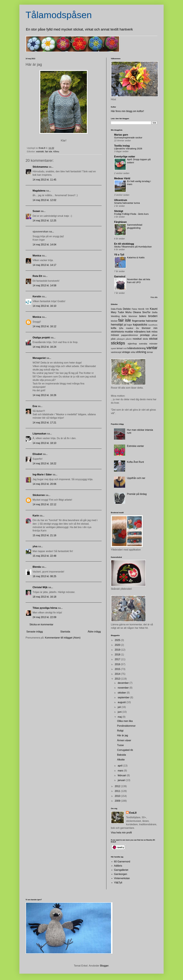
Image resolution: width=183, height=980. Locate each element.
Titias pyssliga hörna (45, 608)
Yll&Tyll (118, 883)
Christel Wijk (40, 587)
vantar (152, 348)
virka (133, 352)
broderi (153, 316)
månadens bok (142, 332)
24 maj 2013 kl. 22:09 (44, 617)
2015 (118, 669)
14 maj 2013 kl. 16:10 (44, 306)
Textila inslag (122, 146)
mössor (115, 335)
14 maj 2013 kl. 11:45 (44, 180)
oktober (122, 693)
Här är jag (123, 735)
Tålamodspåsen (59, 15)
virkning (141, 352)
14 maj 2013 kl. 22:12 (44, 504)
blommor (133, 316)
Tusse (120, 745)
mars (121, 771)
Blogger (104, 966)
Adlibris (118, 866)
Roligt (120, 731)
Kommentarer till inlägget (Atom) (63, 638)
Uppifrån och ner (136, 478)
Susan (36, 211)
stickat (153, 339)
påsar (155, 335)
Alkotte (121, 760)
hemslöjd (117, 325)
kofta (114, 328)
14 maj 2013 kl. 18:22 (44, 464)
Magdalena (39, 191)
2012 (118, 786)
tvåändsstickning (136, 348)
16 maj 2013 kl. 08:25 (44, 576)
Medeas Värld (122, 178)
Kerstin (37, 296)
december (124, 683)
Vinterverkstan (122, 878)
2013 (118, 679)
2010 (118, 796)
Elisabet (37, 454)
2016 (118, 664)
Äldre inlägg (94, 632)
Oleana (137, 312)
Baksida (122, 755)
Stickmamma (40, 167)
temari (120, 348)
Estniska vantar (135, 446)
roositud (137, 339)
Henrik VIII (143, 309)
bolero (143, 316)
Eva (35, 406)
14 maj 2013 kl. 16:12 (44, 326)
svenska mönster (148, 344)
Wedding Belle (119, 316)
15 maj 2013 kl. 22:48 (44, 556)
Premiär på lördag (137, 494)
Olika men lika (125, 721)
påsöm (129, 339)
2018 (118, 655)
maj (120, 717)
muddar (129, 332)
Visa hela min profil (121, 833)
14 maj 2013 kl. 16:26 (44, 395)
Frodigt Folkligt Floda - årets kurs (131, 214)
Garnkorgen (121, 874)
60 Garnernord (122, 862)
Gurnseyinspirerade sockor (128, 138)
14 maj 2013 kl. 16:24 (44, 347)
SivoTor (146, 312)
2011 (118, 791)
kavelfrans (153, 325)
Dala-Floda (116, 309)
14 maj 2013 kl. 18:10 (44, 443)
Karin (36, 516)
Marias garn (121, 135)
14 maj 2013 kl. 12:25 (44, 221)
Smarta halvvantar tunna (127, 203)
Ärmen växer (124, 740)
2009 (118, 801)
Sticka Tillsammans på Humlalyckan (133, 247)
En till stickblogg (124, 244)
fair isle (49, 152)
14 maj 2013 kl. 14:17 (44, 265)
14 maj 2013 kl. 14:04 (44, 245)
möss (154, 332)
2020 (118, 645)
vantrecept (116, 352)
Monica (37, 256)
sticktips (118, 343)
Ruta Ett (37, 276)
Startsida (65, 632)
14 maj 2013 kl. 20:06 (44, 484)
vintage (126, 352)
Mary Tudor (117, 312)
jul (125, 325)
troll (125, 348)
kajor (130, 325)
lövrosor (146, 328)
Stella (155, 312)
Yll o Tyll (119, 255)
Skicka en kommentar (41, 624)
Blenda (37, 567)
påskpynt (121, 339)
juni (120, 712)
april (120, 766)
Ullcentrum (121, 200)
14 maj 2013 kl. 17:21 (44, 423)
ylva (35, 546)
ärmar (150, 352)
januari (122, 780)
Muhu (129, 312)
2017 (118, 659)
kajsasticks (140, 325)
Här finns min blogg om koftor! (127, 111)
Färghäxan (120, 222)
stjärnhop (132, 344)
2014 (118, 674)
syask (113, 348)
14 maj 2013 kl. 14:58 (44, 285)
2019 (118, 650)
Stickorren (39, 495)
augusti (122, 702)
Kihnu (56, 152)
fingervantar (139, 321)
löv (138, 328)
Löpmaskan (39, 434)
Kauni (154, 309)
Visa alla (154, 297)
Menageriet (39, 358)
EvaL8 (133, 813)
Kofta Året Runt (135, 462)
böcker (114, 321)
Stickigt (119, 211)
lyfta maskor (126, 328)
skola (145, 339)
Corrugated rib (125, 750)
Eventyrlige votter (125, 157)
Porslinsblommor (126, 726)
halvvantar (152, 321)
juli (120, 707)
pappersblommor (130, 335)
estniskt (40, 152)
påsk (113, 339)
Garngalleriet (121, 870)
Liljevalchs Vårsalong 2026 (128, 149)
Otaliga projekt (41, 338)
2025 (118, 640)
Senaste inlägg (35, 632)
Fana (134, 309)
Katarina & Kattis (136, 257)
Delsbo (127, 309)
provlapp (145, 335)
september (124, 697)
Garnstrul (120, 276)
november (124, 688)
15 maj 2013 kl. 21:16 (44, 535)
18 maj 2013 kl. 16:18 (44, 597)
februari (122, 775)
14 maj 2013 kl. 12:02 (44, 200)
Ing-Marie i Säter (42, 475)
